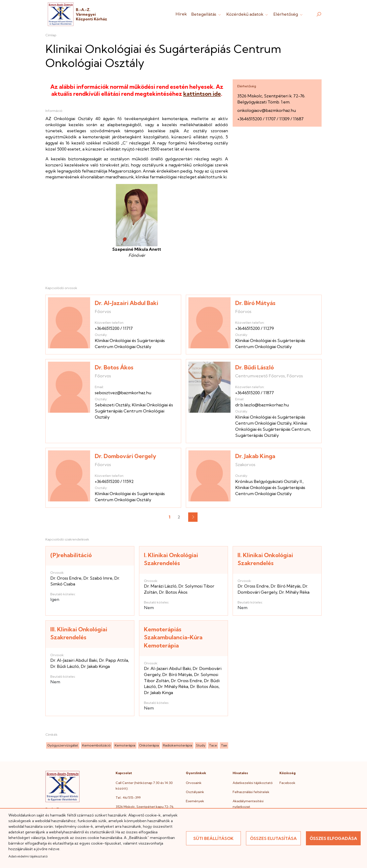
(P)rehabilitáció (71, 555)
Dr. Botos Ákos (114, 367)
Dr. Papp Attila (114, 660)
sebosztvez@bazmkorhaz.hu (123, 393)
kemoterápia (125, 745)
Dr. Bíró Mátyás (255, 303)
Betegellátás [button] (207, 14)
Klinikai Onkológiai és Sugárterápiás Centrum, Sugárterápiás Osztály (273, 429)
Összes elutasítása (273, 838)
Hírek (181, 14)
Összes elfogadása (333, 838)
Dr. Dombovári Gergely (125, 456)
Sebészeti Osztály (112, 405)
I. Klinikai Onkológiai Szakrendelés (171, 559)
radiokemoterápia (178, 745)
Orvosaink (194, 783)
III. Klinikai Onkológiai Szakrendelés (79, 633)
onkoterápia (149, 745)
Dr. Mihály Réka (294, 592)
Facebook (287, 783)
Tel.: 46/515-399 (128, 798)
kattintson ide (202, 94)
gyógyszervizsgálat (63, 745)
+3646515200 (250, 119)
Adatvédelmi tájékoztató (28, 856)
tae (224, 745)
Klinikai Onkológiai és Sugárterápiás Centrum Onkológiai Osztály (134, 411)
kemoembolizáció (96, 745)
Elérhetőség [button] (288, 14)
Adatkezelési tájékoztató (253, 783)
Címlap (51, 35)
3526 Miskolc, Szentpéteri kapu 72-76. (145, 807)
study (201, 745)
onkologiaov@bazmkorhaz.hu (267, 110)
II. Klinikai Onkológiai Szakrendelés (265, 559)
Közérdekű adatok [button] (248, 14)
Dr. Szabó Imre (98, 578)
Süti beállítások (213, 838)
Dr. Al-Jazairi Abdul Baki (127, 303)
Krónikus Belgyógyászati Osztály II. (269, 481)
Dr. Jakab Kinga (255, 456)
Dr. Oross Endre (66, 578)
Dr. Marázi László (160, 586)
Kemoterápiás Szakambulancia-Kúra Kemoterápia (173, 637)
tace (213, 745)
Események (195, 801)
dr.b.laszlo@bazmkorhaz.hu (262, 405)
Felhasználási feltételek (251, 792)
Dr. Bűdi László (255, 367)
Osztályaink (195, 792)
